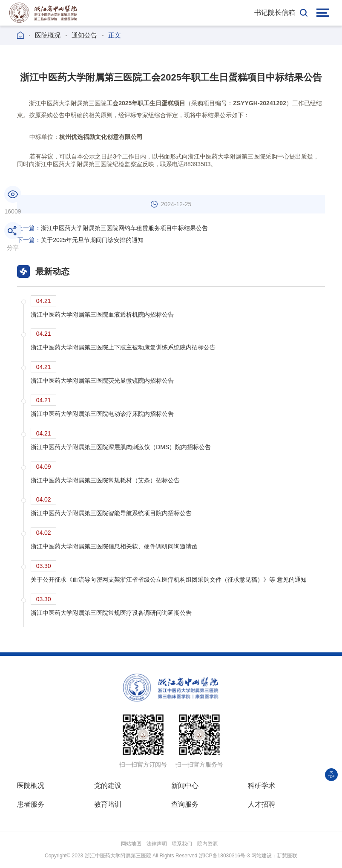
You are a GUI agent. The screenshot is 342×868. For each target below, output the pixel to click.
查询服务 (185, 804)
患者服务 (31, 804)
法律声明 (157, 844)
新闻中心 (185, 786)
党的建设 (108, 786)
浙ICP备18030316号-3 (224, 856)
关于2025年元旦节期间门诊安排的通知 (80, 240)
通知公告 (84, 35)
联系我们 (182, 844)
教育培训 (108, 804)
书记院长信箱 (275, 13)
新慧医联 (287, 856)
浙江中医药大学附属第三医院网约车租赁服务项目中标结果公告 (112, 228)
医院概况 (48, 35)
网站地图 (131, 844)
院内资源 (207, 844)
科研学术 (262, 786)
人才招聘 (262, 804)
